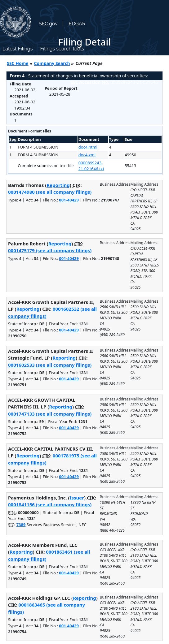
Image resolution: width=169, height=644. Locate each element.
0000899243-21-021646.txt (91, 166)
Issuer (77, 498)
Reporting (58, 185)
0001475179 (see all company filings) (50, 250)
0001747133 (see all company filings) (50, 414)
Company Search (52, 63)
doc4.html (88, 147)
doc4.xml (87, 155)
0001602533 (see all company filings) (50, 365)
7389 (21, 525)
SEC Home (18, 63)
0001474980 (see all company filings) (50, 192)
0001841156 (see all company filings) (50, 504)
